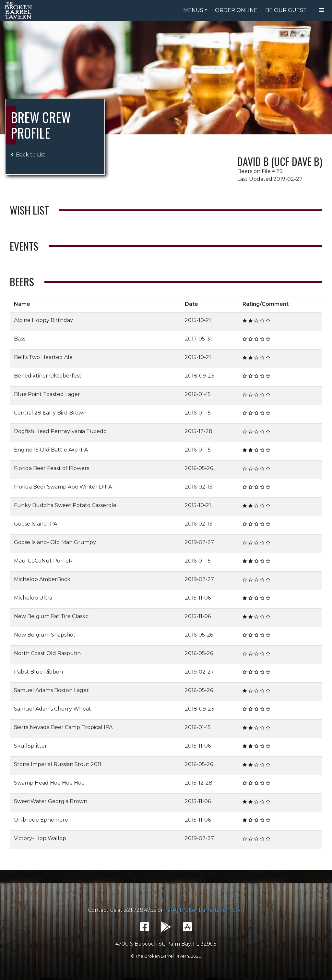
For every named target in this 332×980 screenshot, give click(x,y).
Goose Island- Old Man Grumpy (56, 542)
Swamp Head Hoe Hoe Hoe (49, 783)
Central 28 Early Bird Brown (50, 413)
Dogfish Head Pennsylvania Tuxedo (60, 431)
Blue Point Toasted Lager (47, 394)
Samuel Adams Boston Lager (51, 690)
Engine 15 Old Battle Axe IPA (51, 450)
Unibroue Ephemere (41, 820)
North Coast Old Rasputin (47, 653)
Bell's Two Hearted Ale (43, 357)
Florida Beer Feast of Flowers (52, 468)
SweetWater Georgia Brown (51, 801)
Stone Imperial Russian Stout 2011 (58, 764)
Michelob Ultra (33, 598)
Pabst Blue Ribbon (38, 672)
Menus (193, 10)
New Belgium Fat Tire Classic (51, 616)
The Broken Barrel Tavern (19, 10)
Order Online (236, 10)
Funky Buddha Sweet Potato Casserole (65, 505)
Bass (20, 339)
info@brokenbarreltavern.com (204, 910)
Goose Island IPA (36, 524)
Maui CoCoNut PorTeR (43, 561)
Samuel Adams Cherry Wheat (53, 709)
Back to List (28, 155)
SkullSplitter (30, 746)
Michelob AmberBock (42, 579)
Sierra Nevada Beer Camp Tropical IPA (63, 727)
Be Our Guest (286, 10)
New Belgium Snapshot (45, 635)
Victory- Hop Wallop (40, 838)
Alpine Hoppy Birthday (43, 320)
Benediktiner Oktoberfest (48, 376)
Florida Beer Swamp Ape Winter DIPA (63, 487)
